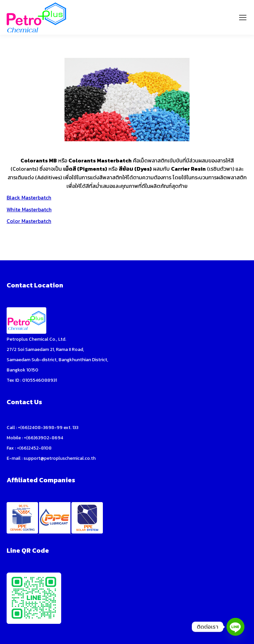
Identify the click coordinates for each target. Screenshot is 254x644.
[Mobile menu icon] (243, 18)
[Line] (235, 627)
